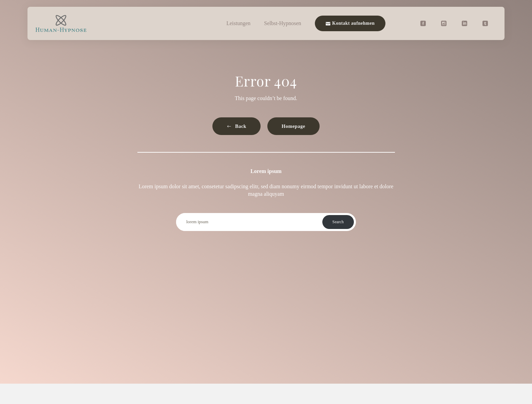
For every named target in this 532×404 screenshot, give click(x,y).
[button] (236, 126)
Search (338, 222)
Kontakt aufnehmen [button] (350, 23)
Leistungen (238, 23)
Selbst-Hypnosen (282, 23)
